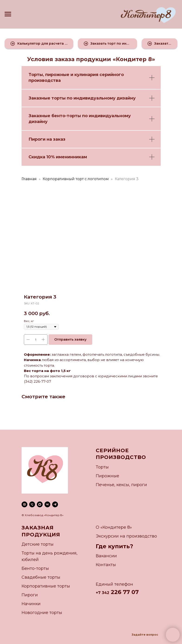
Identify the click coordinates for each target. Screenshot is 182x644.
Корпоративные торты (46, 586)
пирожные (57, 75)
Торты (36, 75)
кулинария (86, 75)
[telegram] (55, 504)
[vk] (47, 504)
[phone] (32, 504)
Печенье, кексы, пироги (121, 485)
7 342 (104, 593)
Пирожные (107, 476)
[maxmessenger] (40, 504)
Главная (29, 179)
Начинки (31, 604)
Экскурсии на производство (126, 536)
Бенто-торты (35, 568)
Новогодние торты (42, 613)
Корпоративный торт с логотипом (76, 179)
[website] (24, 504)
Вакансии (106, 556)
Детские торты (38, 544)
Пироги (30, 595)
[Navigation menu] (8, 14)
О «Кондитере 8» (114, 527)
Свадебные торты (41, 577)
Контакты (106, 565)
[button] (39, 44)
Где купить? (114, 546)
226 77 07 (124, 592)
